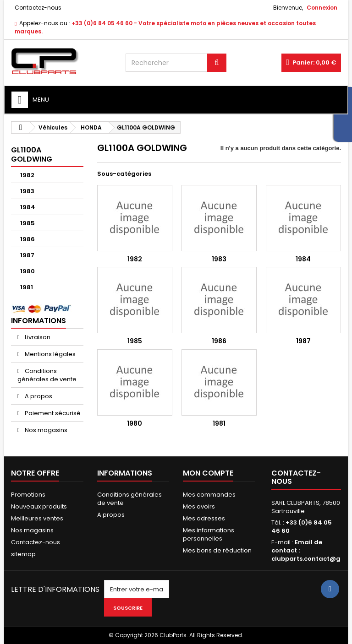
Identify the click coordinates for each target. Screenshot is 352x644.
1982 (27, 175)
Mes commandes (209, 495)
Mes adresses (204, 518)
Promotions (28, 495)
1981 (27, 287)
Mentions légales (49, 354)
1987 (27, 255)
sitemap (23, 554)
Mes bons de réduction (217, 550)
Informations (38, 321)
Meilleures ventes (37, 518)
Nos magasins (45, 430)
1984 (28, 207)
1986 (27, 239)
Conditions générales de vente (47, 375)
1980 (27, 271)
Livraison (37, 337)
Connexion (322, 8)
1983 (27, 191)
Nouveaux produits (39, 506)
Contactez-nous (38, 8)
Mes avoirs (199, 506)
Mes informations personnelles (209, 534)
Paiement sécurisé (52, 413)
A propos (38, 396)
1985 (27, 223)
